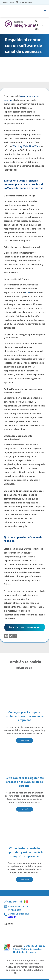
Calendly (12, 917)
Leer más (25, 740)
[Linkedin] (15, 636)
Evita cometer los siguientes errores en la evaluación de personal (25, 782)
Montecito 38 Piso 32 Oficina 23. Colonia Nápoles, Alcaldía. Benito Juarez (29, 949)
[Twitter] (11, 636)
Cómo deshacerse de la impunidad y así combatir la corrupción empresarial (25, 852)
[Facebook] (6, 636)
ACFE (28, 293)
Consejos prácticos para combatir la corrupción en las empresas (24, 716)
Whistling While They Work (26, 146)
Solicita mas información (25, 627)
